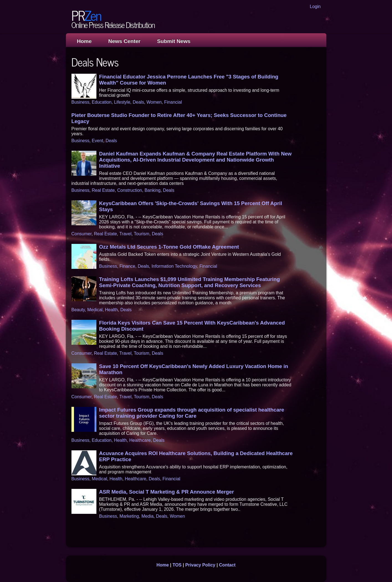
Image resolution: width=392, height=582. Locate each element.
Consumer (82, 234)
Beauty (78, 310)
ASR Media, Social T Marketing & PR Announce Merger (167, 492)
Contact (227, 565)
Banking (153, 190)
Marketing (129, 516)
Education (102, 102)
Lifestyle (122, 102)
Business (80, 102)
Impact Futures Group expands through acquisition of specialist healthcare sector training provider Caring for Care (192, 413)
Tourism (142, 234)
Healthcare (140, 440)
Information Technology (174, 266)
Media (147, 516)
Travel (125, 234)
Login (315, 7)
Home (84, 41)
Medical (95, 310)
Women (154, 102)
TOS (177, 565)
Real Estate (103, 190)
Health (111, 310)
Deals (138, 102)
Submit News (174, 41)
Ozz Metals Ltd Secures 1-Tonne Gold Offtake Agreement (169, 247)
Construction (130, 190)
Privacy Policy (200, 565)
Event (97, 141)
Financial (173, 102)
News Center (124, 41)
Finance (127, 266)
